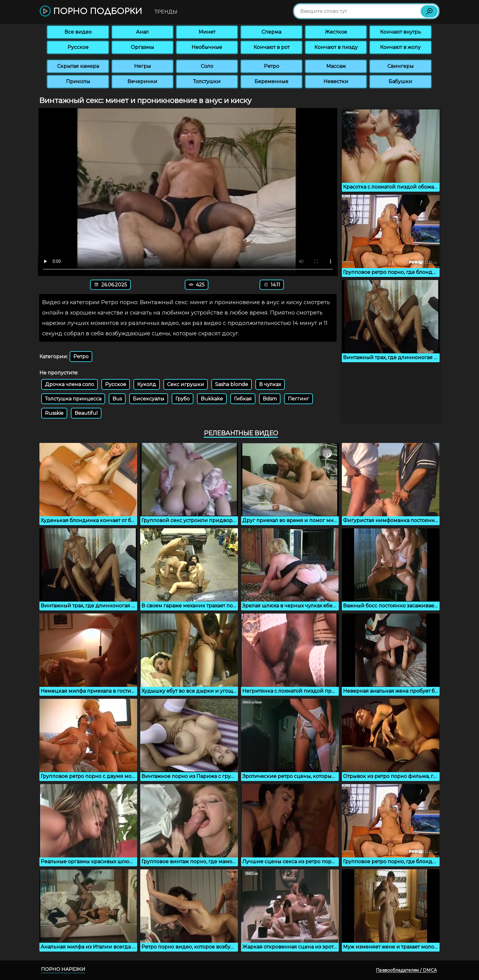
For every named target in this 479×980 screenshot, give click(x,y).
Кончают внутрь (400, 32)
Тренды (166, 12)
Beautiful (86, 413)
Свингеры (400, 66)
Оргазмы (142, 47)
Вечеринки (142, 81)
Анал (142, 32)
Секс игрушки (186, 384)
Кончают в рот (272, 47)
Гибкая (243, 399)
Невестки (336, 81)
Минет (207, 32)
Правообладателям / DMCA (406, 970)
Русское (78, 47)
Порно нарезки (63, 969)
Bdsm (270, 399)
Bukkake (212, 399)
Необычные (207, 47)
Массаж (336, 66)
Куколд (147, 384)
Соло (207, 66)
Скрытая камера (78, 66)
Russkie (54, 413)
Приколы (78, 81)
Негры (143, 66)
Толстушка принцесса (73, 399)
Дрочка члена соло (69, 384)
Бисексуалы (149, 399)
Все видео (78, 32)
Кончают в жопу (400, 47)
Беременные (271, 81)
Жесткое (336, 32)
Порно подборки (91, 11)
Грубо (183, 399)
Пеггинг (298, 399)
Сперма (271, 32)
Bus (117, 399)
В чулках (270, 384)
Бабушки (400, 81)
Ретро (272, 66)
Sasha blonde (232, 384)
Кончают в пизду (336, 47)
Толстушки (207, 81)
